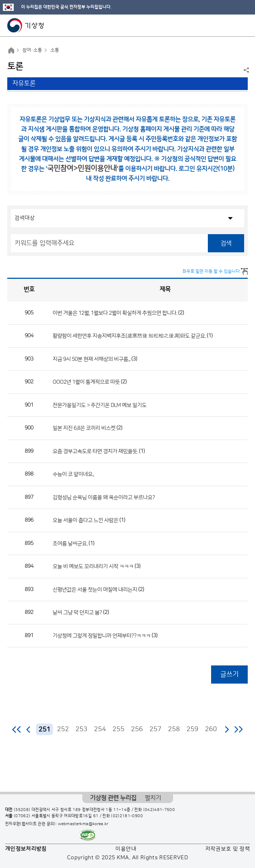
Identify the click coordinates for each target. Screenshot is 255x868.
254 (100, 729)
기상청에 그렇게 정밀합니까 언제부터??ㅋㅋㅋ (102, 635)
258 (174, 729)
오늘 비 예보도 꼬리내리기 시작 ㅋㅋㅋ (94, 567)
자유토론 (24, 83)
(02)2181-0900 (127, 816)
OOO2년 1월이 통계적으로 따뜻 (86, 382)
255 (118, 729)
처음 (17, 729)
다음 (227, 729)
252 (63, 729)
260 (211, 729)
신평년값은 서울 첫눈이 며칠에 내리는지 (95, 589)
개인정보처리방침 (26, 849)
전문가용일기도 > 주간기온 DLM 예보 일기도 (100, 405)
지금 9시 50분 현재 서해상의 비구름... (91, 359)
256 (137, 729)
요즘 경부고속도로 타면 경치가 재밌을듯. (95, 451)
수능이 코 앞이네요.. (73, 474)
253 (81, 729)
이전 (29, 729)
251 (44, 730)
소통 (55, 50)
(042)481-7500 (159, 810)
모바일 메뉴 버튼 (243, 25)
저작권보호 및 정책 (228, 849)
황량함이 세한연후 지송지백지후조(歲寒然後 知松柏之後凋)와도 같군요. (129, 336)
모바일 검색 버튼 (232, 25)
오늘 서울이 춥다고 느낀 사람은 (85, 520)
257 (155, 729)
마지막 (238, 729)
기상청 (26, 25)
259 (192, 729)
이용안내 (126, 849)
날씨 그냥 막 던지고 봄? (77, 613)
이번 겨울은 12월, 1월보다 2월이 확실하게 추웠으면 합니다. (115, 313)
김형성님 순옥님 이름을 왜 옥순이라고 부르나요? (104, 497)
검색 (226, 243)
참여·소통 (32, 50)
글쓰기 (229, 674)
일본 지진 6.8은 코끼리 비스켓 (84, 428)
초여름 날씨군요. (70, 543)
